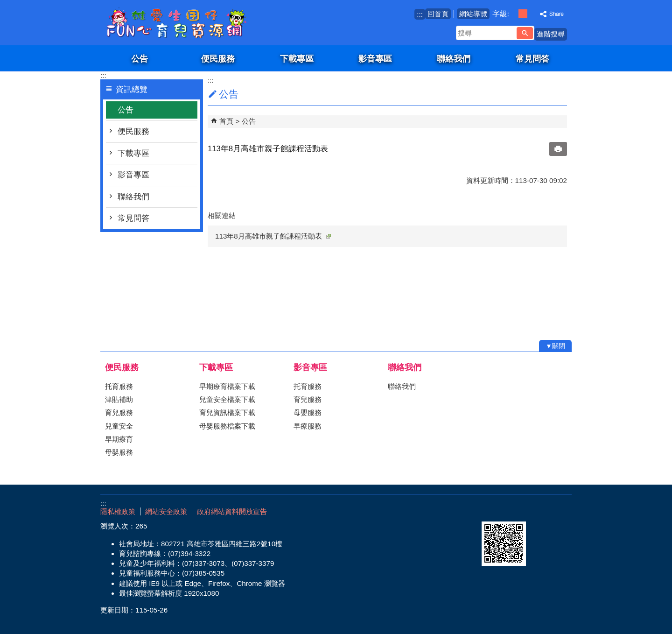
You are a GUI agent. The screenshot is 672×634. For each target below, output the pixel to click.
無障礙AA (538, 510)
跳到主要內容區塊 (5, 5)
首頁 (226, 121)
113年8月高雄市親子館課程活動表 (273, 236)
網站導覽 (473, 14)
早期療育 (119, 439)
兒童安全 (119, 426)
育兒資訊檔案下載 (227, 412)
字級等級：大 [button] (533, 14)
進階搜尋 (551, 34)
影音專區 (375, 59)
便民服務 (218, 59)
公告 (140, 59)
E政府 (492, 510)
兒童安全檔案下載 (227, 399)
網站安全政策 (166, 511)
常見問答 (532, 59)
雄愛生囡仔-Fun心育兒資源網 (179, 23)
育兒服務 (119, 412)
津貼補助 (119, 399)
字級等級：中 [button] (523, 14)
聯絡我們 (454, 59)
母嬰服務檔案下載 (227, 426)
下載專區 (297, 59)
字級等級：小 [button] (513, 14)
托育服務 (119, 386)
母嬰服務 (119, 452)
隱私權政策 (118, 511)
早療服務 (308, 426)
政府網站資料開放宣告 (232, 511)
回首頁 (438, 14)
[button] (525, 33)
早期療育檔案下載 (227, 386)
